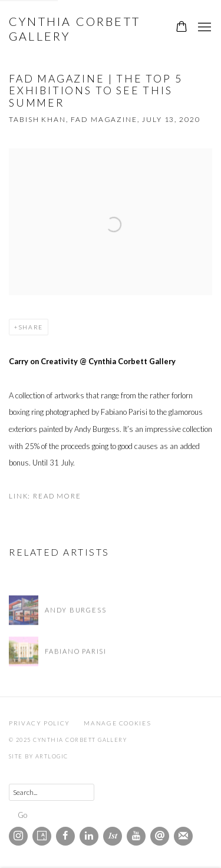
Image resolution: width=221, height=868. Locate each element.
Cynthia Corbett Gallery (75, 29)
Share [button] (31, 327)
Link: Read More (45, 496)
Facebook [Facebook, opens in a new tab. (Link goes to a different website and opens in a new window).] (65, 836)
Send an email (160, 836)
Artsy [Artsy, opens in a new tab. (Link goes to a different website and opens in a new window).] (42, 836)
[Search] (52, 792)
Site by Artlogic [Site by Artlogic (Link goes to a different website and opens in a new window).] (39, 756)
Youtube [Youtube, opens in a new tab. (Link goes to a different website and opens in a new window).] (136, 836)
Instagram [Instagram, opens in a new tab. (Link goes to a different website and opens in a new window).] (18, 836)
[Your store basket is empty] (182, 28)
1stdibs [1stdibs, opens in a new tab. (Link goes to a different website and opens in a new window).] (113, 836)
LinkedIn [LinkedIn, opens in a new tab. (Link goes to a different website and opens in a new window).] (89, 836)
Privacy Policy (39, 723)
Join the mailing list (183, 836)
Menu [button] (203, 28)
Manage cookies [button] (117, 723)
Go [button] (22, 815)
